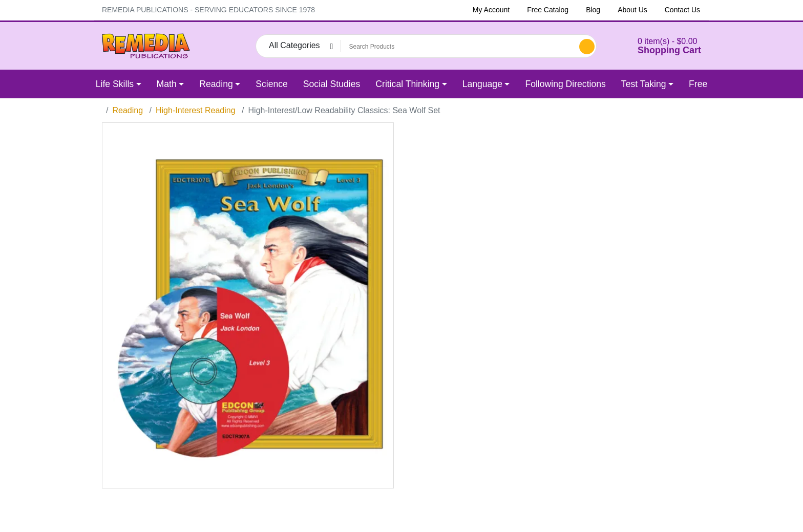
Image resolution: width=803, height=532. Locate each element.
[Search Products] (458, 47)
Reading (128, 110)
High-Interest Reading (196, 110)
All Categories (294, 45)
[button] (657, 46)
